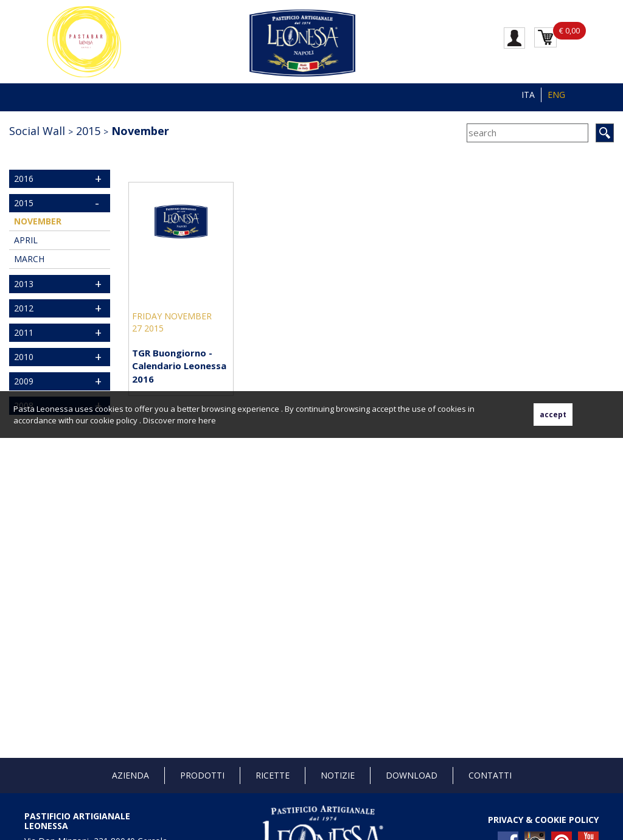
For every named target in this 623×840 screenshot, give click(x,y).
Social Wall (37, 131)
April (26, 240)
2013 (24, 284)
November (140, 131)
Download (412, 775)
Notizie (338, 775)
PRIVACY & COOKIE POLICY (543, 820)
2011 (24, 332)
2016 (24, 179)
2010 (24, 357)
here (207, 420)
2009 (24, 381)
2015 (88, 131)
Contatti (490, 775)
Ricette (273, 775)
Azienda (131, 775)
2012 (24, 308)
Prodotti (202, 775)
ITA (528, 95)
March (29, 259)
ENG (556, 95)
